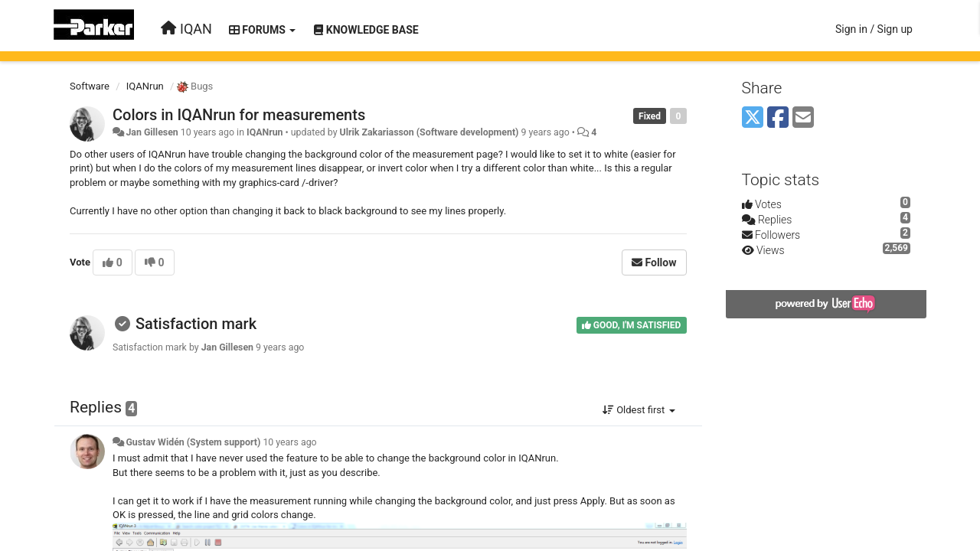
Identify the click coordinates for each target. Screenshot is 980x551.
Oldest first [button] (639, 410)
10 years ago (289, 442)
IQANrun (145, 86)
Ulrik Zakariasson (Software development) (430, 132)
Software (90, 86)
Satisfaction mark (196, 324)
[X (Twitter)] (753, 118)
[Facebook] (778, 118)
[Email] (803, 118)
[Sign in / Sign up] (874, 29)
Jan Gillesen (152, 132)
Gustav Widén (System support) (193, 442)
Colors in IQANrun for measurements (239, 115)
